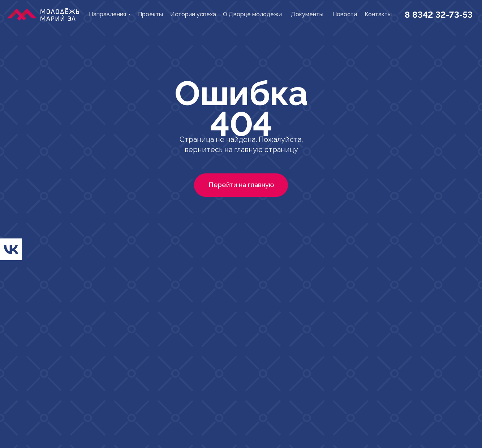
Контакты (378, 14)
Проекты (150, 14)
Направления (107, 14)
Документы (307, 14)
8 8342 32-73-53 (439, 15)
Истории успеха (193, 14)
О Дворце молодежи (252, 14)
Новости (345, 14)
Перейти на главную (241, 185)
